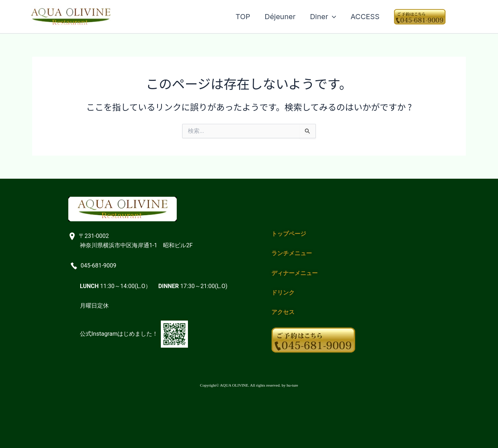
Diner (323, 17)
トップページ (289, 234)
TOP (243, 17)
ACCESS (365, 17)
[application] (332, 17)
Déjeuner (280, 17)
